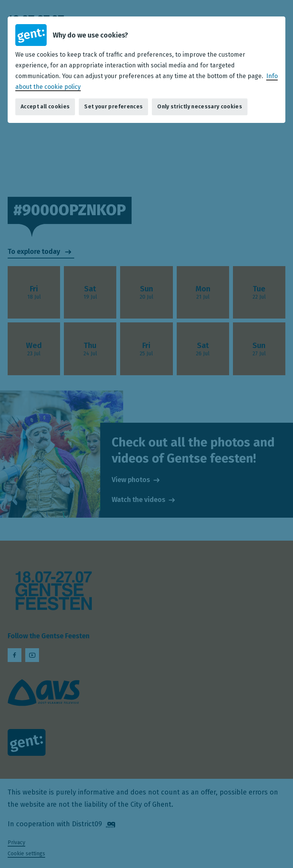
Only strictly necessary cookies (200, 107)
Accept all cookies (45, 107)
